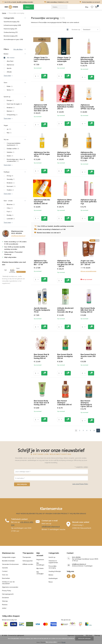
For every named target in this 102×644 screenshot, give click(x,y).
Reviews (5, 605)
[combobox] (59, 7)
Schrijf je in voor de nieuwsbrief (8, 583)
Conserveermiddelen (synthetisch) (14, 144)
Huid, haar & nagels (14, 104)
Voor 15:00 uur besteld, (19, 2)
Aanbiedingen (53, 578)
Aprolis (9, 68)
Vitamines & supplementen (53, 562)
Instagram (73, 576)
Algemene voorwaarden (10, 587)
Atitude (9, 72)
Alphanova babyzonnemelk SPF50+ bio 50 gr (88, 107)
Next (98, 431)
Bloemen (11, 204)
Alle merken (11, 58)
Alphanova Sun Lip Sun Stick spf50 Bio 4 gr (89, 202)
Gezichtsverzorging (11, 22)
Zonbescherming (11, 32)
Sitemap (5, 601)
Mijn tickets (40, 568)
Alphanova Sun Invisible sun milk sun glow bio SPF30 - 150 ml (65, 263)
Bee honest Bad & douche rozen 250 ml (88, 356)
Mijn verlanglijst (40, 573)
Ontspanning (12, 115)
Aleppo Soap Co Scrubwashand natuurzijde (64, 59)
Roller (10, 86)
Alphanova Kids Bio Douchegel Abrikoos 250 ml (42, 202)
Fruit (9, 212)
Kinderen (11, 108)
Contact (5, 571)
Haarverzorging (10, 29)
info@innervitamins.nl (18, 236)
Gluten (10, 156)
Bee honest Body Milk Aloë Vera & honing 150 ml (88, 310)
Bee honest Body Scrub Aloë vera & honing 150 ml (41, 403)
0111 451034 (76, 557)
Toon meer (7, 76)
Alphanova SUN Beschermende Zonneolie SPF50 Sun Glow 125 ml (88, 60)
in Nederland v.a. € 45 (57, 2)
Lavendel (11, 219)
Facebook (69, 576)
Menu (28, 7)
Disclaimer (5, 598)
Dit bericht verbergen (84, 638)
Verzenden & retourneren (10, 564)
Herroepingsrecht (8, 594)
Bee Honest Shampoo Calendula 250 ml (64, 403)
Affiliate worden (28, 564)
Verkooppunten (28, 561)
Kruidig (10, 215)
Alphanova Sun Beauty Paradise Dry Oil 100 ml (64, 154)
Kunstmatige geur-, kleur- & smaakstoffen (16, 160)
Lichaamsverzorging (12, 25)
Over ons (5, 575)
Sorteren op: (76, 30)
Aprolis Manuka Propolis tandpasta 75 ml (42, 310)
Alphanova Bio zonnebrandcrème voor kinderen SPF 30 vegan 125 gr (88, 155)
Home (4, 13)
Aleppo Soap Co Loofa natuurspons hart (42, 59)
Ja (9, 129)
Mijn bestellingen (40, 564)
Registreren (40, 560)
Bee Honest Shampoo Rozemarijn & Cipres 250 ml (86, 404)
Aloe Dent (10, 61)
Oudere (10, 190)
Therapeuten (27, 557)
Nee (9, 133)
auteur (4, 608)
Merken (51, 575)
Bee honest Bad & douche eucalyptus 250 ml (65, 356)
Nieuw (51, 582)
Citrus (10, 208)
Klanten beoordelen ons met (91, 2)
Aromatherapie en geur (13, 39)
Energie (10, 100)
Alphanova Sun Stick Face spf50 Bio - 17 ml (41, 263)
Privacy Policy (7, 591)
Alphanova (10, 65)
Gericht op (52, 557)
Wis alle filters (18, 49)
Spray (10, 90)
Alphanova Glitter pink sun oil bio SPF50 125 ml (65, 202)
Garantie (5, 568)
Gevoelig (11, 179)
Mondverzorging (11, 36)
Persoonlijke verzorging (52, 567)
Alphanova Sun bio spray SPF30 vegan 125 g (42, 154)
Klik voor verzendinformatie (88, 271)
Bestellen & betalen (8, 561)
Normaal (11, 186)
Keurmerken (6, 578)
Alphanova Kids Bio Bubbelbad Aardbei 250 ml (65, 107)
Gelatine (11, 152)
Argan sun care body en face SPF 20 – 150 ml (88, 263)
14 (94, 430)
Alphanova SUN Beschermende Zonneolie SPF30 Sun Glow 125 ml (41, 108)
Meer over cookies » (52, 642)
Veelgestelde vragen (9, 557)
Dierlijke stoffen (13, 149)
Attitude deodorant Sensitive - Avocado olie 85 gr (65, 310)
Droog (10, 176)
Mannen (10, 111)
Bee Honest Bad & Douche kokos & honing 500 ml (41, 356)
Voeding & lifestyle (55, 571)
